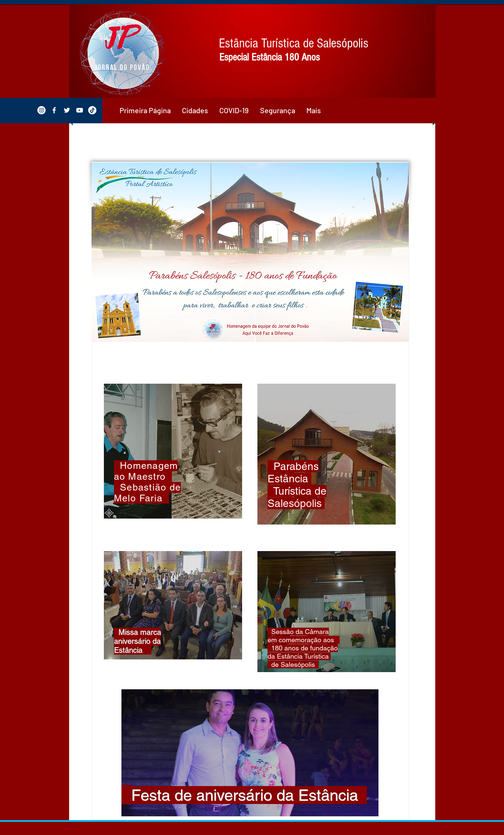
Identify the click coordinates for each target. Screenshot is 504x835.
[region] (173, 451)
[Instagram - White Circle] (41, 110)
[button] (195, 110)
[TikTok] (92, 110)
